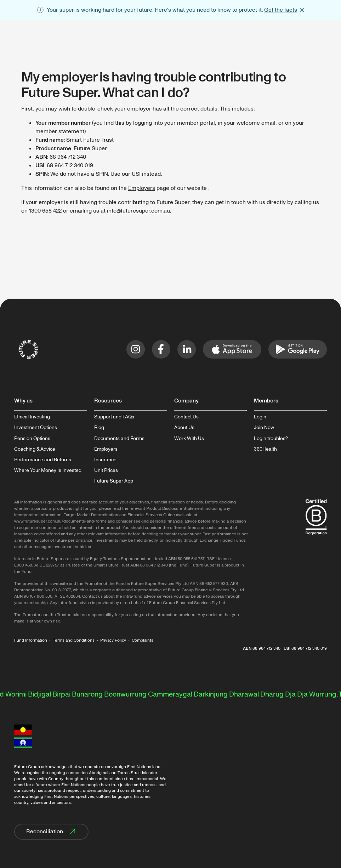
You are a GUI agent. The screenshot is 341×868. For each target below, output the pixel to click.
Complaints (143, 640)
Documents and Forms (119, 439)
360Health (265, 449)
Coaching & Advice (35, 449)
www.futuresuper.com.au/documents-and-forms (60, 521)
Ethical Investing (32, 417)
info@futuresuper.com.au (138, 211)
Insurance (105, 460)
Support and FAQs (114, 417)
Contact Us (186, 417)
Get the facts (281, 10)
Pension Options (32, 439)
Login (260, 417)
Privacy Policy (113, 640)
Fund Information (31, 640)
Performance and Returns (43, 460)
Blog (99, 428)
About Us (184, 428)
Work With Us (189, 439)
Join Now (264, 428)
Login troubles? (271, 439)
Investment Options (36, 428)
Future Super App (114, 481)
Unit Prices (106, 470)
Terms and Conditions (74, 640)
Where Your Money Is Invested (48, 470)
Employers (142, 188)
